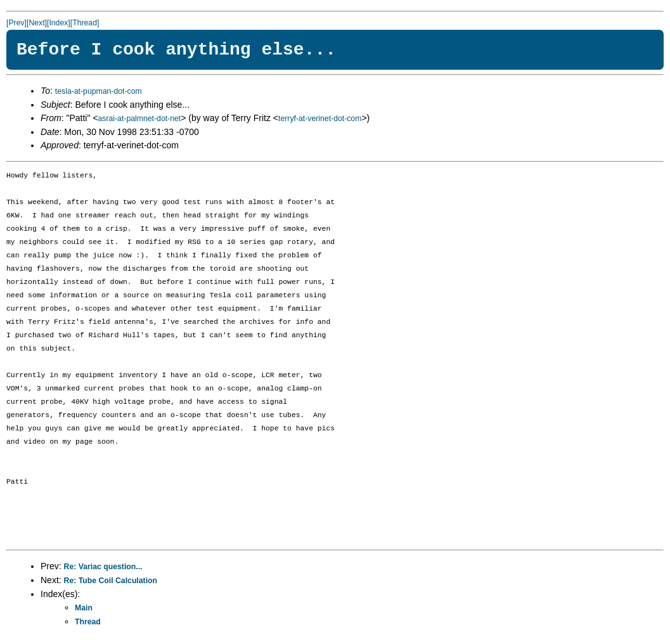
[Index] (59, 23)
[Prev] (16, 23)
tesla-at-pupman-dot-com (99, 91)
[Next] (37, 23)
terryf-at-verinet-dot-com (320, 119)
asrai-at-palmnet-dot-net (139, 119)
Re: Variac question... (103, 567)
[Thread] (85, 23)
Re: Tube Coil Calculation (111, 581)
